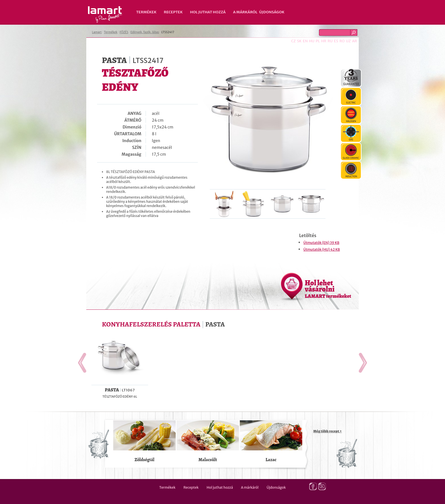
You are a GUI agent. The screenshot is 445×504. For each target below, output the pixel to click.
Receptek (173, 12)
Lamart (105, 14)
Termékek (146, 12)
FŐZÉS (124, 32)
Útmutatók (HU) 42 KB (322, 249)
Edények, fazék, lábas (145, 32)
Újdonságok (272, 12)
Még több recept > (328, 431)
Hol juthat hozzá (208, 12)
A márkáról (245, 12)
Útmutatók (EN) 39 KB (321, 243)
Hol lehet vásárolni (328, 289)
